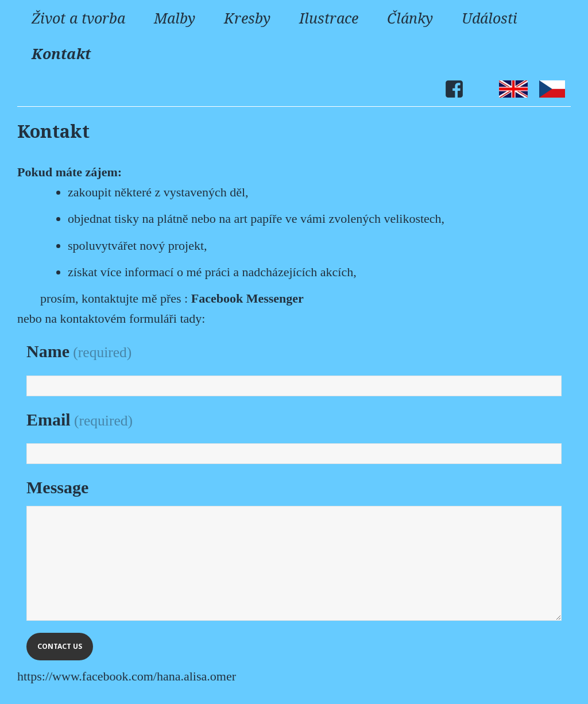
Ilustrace (329, 18)
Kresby (247, 18)
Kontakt (61, 53)
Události (490, 18)
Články (410, 18)
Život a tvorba (78, 18)
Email (80, 419)
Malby (175, 18)
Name (79, 351)
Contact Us (60, 646)
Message (57, 487)
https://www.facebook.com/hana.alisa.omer (127, 676)
